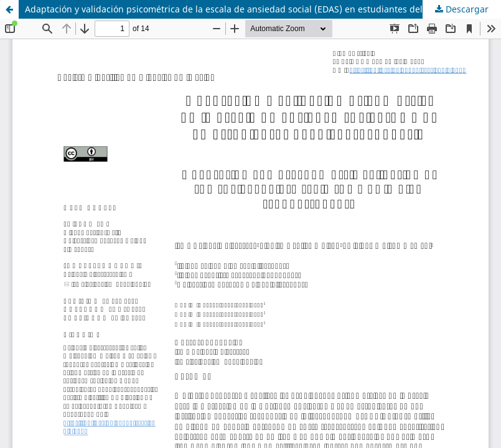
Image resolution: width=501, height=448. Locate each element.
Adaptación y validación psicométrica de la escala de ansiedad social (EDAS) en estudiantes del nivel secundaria (260, 9)
